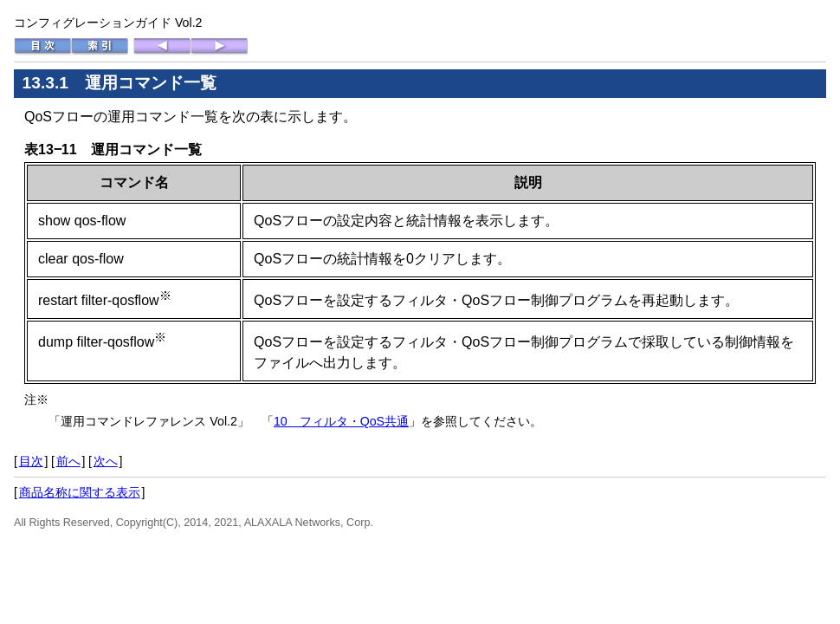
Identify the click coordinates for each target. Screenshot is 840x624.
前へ (68, 461)
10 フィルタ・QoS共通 (341, 421)
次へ (106, 461)
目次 (31, 461)
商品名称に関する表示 (80, 492)
